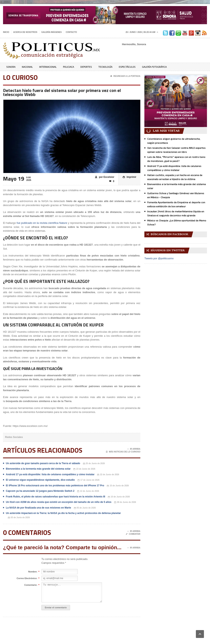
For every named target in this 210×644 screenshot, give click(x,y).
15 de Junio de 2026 (118, 486)
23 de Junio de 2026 (84, 469)
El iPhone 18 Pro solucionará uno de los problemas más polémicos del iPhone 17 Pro (55, 486)
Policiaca (68, 67)
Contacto (71, 32)
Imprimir (129, 177)
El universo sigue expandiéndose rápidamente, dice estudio (40, 480)
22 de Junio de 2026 (108, 475)
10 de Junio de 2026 (119, 497)
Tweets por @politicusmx (159, 258)
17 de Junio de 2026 (89, 480)
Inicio (6, 32)
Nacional (27, 67)
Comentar (133, 534)
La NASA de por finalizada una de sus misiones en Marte (38, 508)
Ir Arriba (134, 449)
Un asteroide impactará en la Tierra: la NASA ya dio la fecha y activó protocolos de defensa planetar (63, 513)
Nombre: (33, 572)
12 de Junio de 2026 (88, 491)
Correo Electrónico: (27, 578)
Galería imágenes (52, 32)
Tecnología (105, 67)
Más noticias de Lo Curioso (123, 452)
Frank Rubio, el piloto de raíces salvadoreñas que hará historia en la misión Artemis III (56, 497)
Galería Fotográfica (154, 67)
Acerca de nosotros (25, 32)
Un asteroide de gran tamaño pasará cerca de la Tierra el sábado (43, 463)
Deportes (86, 67)
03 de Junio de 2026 (19, 518)
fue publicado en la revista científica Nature (42, 223)
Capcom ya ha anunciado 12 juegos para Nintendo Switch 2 (40, 491)
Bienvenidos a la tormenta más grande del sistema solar (38, 469)
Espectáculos (127, 67)
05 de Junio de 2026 (85, 508)
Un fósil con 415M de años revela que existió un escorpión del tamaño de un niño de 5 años (59, 502)
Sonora (11, 67)
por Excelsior (105, 177)
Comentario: (31, 585)
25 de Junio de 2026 (94, 464)
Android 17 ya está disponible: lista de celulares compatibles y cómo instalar (50, 474)
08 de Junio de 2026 (125, 502)
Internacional (48, 67)
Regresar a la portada (125, 76)
